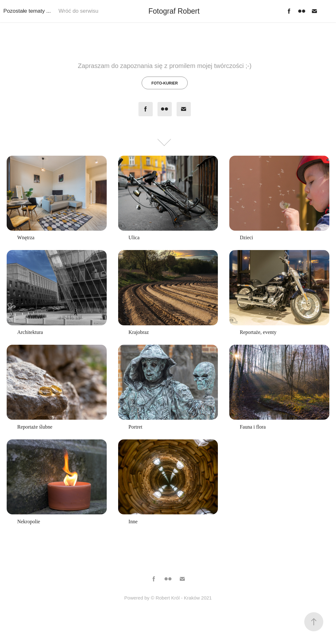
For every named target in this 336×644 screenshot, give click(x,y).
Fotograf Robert (175, 11)
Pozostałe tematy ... (27, 11)
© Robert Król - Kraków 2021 (181, 598)
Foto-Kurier (165, 83)
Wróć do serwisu (78, 11)
